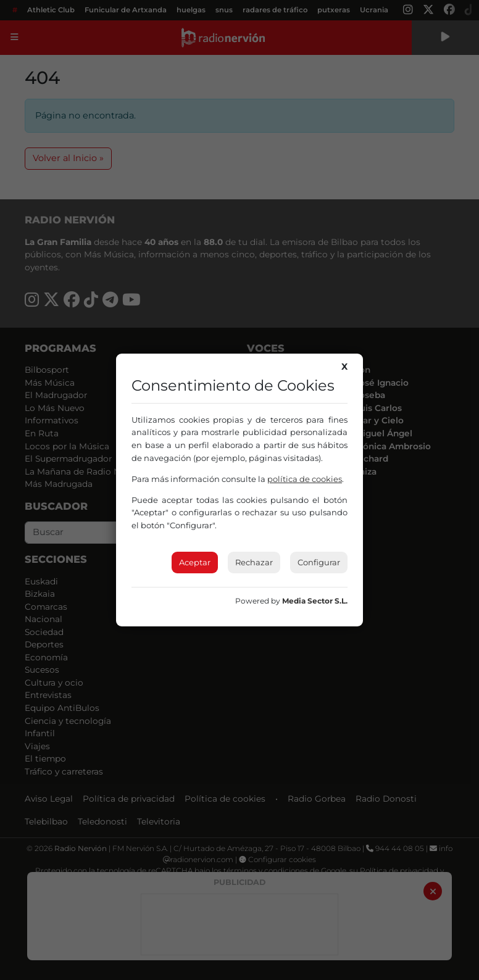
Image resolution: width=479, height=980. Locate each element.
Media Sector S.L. (315, 601)
